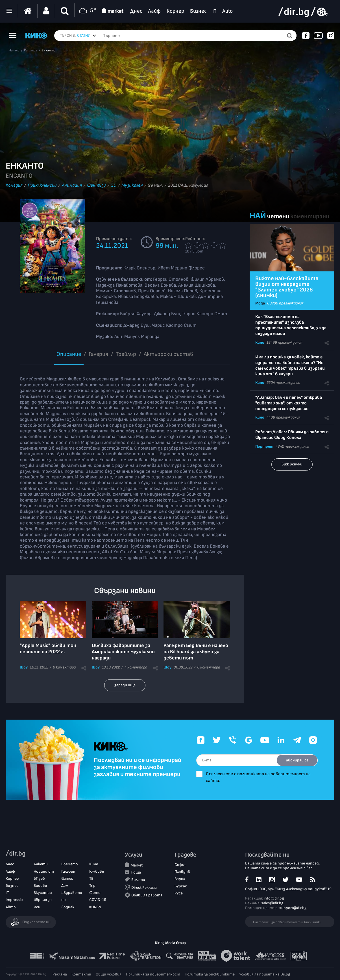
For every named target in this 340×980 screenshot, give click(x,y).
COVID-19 (98, 900)
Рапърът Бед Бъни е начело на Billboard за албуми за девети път (196, 652)
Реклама (60, 974)
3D (114, 185)
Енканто (49, 51)
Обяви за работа (147, 895)
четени (278, 216)
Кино (260, 342)
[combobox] (87, 36)
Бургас (181, 886)
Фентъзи (96, 185)
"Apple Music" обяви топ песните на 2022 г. (48, 649)
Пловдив (182, 872)
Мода (260, 303)
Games (67, 878)
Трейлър (126, 354)
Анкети (41, 864)
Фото (95, 893)
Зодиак (68, 907)
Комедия (14, 185)
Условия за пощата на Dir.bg (265, 974)
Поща (136, 873)
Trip (92, 886)
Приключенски (42, 185)
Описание (69, 354)
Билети (138, 880)
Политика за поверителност (153, 974)
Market (137, 865)
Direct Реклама (144, 888)
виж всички (292, 464)
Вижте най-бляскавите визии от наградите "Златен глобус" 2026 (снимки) (287, 287)
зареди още (125, 685)
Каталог (30, 51)
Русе (179, 893)
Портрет (264, 446)
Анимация (72, 185)
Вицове (40, 886)
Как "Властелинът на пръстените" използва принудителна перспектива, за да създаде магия (291, 325)
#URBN (95, 907)
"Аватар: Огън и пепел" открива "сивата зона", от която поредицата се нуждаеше (289, 403)
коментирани (310, 216)
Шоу (24, 667)
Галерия (98, 354)
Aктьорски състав (168, 354)
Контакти (81, 974)
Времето (70, 864)
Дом (65, 886)
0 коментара (64, 667)
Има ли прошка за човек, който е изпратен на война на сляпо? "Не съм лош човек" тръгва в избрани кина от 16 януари (290, 366)
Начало (14, 51)
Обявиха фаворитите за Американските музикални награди (123, 652)
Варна (180, 879)
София (180, 865)
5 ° (87, 11)
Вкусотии (43, 893)
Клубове (97, 871)
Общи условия (109, 974)
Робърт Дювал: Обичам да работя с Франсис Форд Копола (292, 435)
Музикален (132, 185)
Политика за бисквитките (210, 974)
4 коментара (136, 667)
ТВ (91, 878)
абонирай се (297, 760)
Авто (11, 907)
